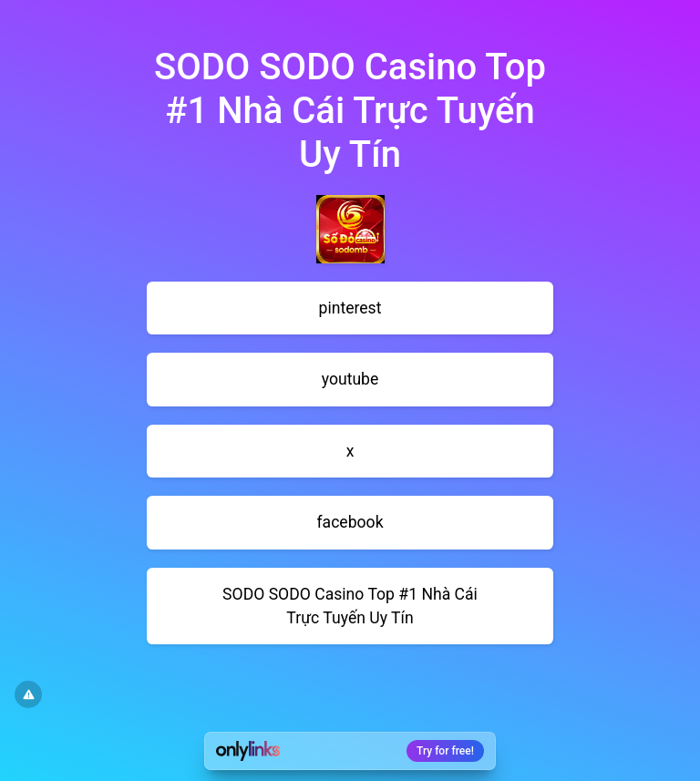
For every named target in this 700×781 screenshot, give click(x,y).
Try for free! (445, 751)
